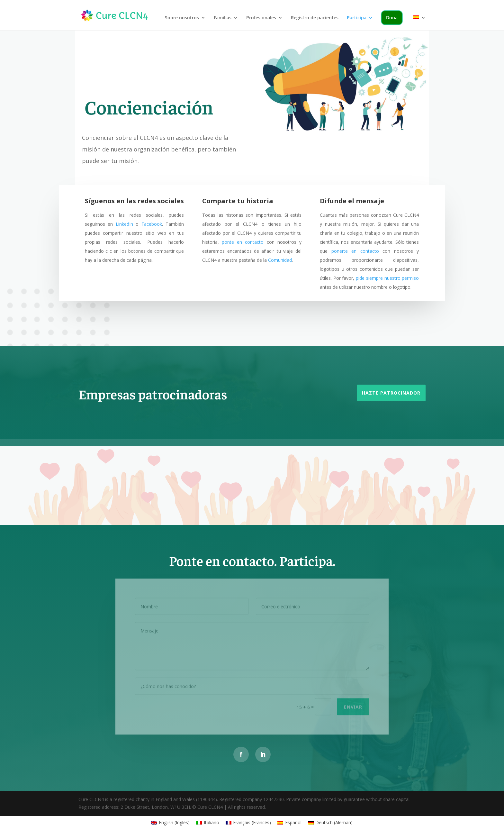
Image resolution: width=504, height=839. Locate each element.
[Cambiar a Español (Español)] (289, 823)
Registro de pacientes (315, 18)
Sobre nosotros (182, 18)
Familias (223, 18)
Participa (357, 18)
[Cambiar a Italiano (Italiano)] (208, 823)
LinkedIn (124, 224)
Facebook (152, 224)
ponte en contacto (243, 242)
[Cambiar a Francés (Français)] (248, 823)
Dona (392, 18)
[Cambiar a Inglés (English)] (171, 823)
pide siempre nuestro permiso (387, 278)
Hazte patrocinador (391, 393)
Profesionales (261, 18)
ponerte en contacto (355, 251)
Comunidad (280, 260)
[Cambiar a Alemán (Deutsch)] (330, 823)
